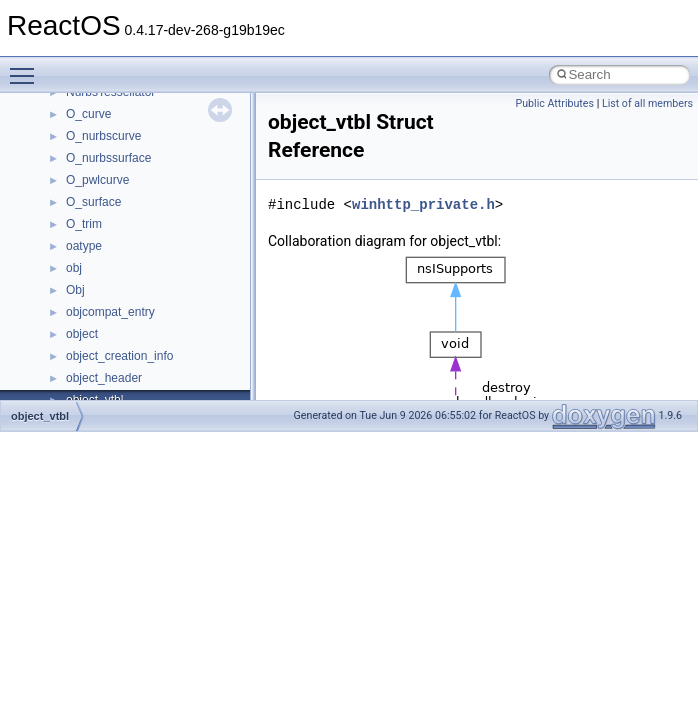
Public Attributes (554, 103)
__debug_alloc (105, 211)
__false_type (100, 387)
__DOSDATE (101, 299)
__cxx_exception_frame (129, 101)
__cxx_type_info (109, 167)
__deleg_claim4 (108, 233)
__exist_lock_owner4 (122, 365)
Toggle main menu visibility (27, 67)
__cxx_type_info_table (125, 189)
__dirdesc (92, 277)
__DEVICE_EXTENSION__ (139, 255)
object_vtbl (40, 416)
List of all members (647, 103)
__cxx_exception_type (125, 123)
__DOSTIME (100, 321)
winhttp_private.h (423, 204)
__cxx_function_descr (124, 145)
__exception (98, 343)
